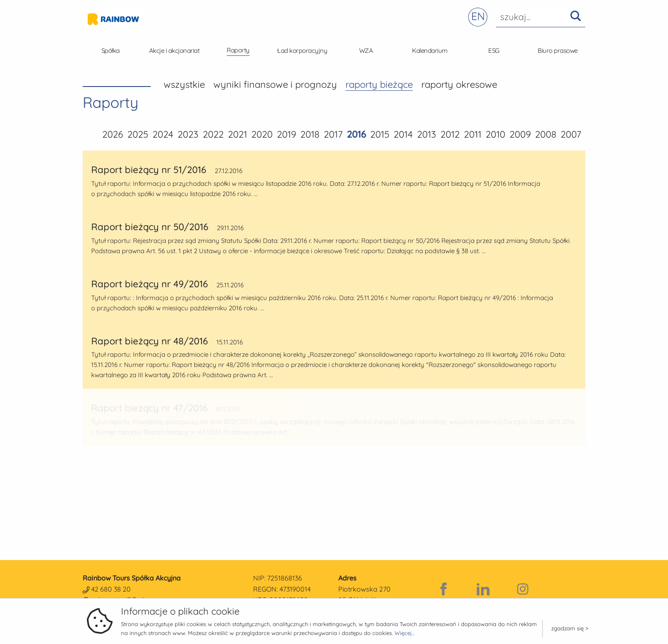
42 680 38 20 (111, 589)
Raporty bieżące (379, 84)
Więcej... (405, 633)
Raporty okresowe (459, 84)
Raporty (238, 50)
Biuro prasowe (558, 51)
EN (478, 16)
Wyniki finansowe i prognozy (275, 84)
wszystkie (184, 84)
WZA (366, 51)
